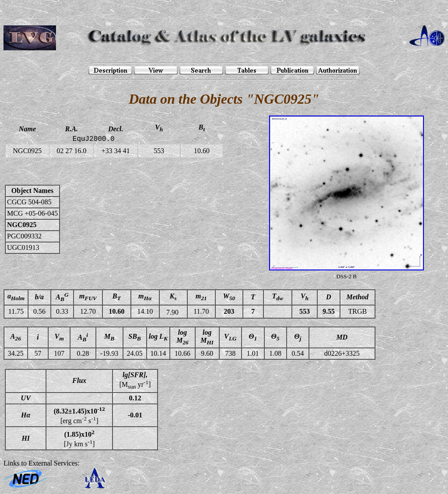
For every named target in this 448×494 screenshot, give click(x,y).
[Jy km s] (79, 438)
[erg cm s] (79, 415)
